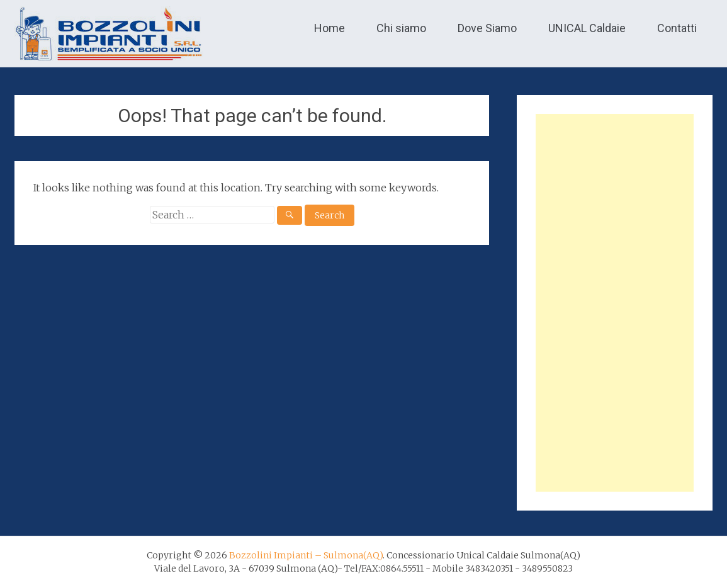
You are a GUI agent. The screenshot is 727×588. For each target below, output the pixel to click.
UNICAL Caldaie (587, 28)
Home (330, 28)
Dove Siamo (487, 28)
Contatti (677, 28)
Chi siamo (401, 28)
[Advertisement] (614, 303)
